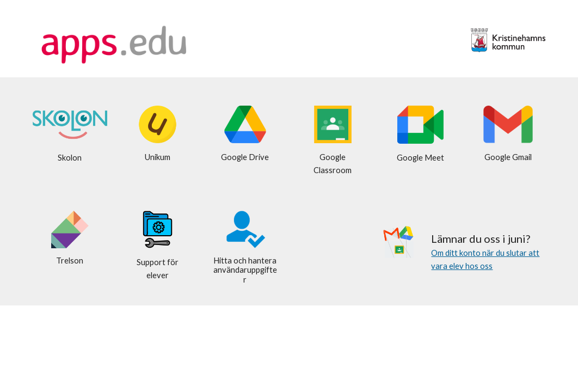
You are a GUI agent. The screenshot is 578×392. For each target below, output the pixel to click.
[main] (70, 158)
